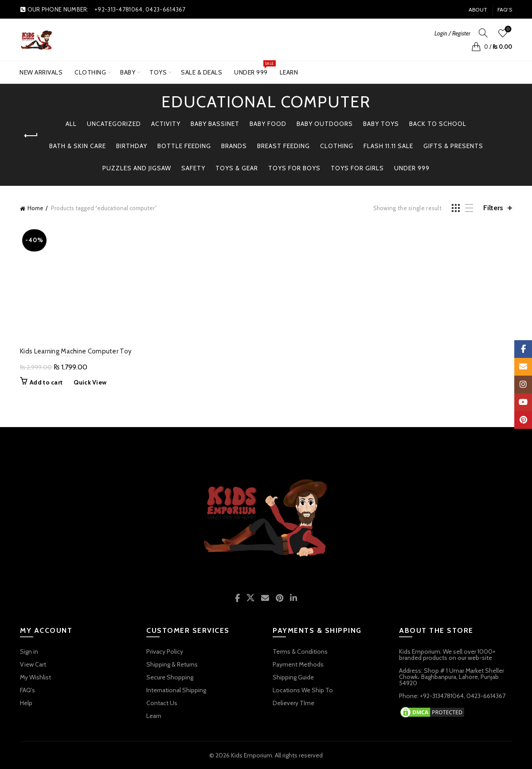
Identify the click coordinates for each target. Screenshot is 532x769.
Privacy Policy (165, 651)
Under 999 (412, 168)
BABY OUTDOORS (325, 124)
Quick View (90, 382)
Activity (166, 124)
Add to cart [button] (46, 382)
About (478, 10)
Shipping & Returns (172, 664)
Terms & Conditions (300, 651)
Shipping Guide (293, 677)
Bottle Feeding (184, 146)
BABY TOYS (381, 124)
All (71, 124)
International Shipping (176, 690)
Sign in (29, 651)
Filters (493, 208)
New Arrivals (41, 72)
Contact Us (162, 703)
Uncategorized (114, 124)
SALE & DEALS (201, 72)
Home (35, 208)
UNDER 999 (254, 69)
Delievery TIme (293, 703)
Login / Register (452, 33)
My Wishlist (35, 677)
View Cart (33, 664)
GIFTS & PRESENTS (453, 146)
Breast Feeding (284, 146)
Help (26, 703)
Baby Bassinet (215, 124)
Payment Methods (298, 664)
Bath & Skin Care (78, 146)
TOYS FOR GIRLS (357, 168)
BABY (128, 72)
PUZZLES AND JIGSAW (137, 168)
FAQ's (27, 690)
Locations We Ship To (303, 690)
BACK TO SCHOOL (438, 124)
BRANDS (234, 146)
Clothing (90, 72)
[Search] (483, 33)
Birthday (132, 146)
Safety (193, 168)
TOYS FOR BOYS (294, 168)
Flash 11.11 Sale (388, 146)
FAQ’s (505, 10)
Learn (289, 72)
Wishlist (507, 29)
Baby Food (268, 124)
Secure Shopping (170, 677)
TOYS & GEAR (237, 168)
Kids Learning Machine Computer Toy (76, 351)
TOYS (158, 72)
